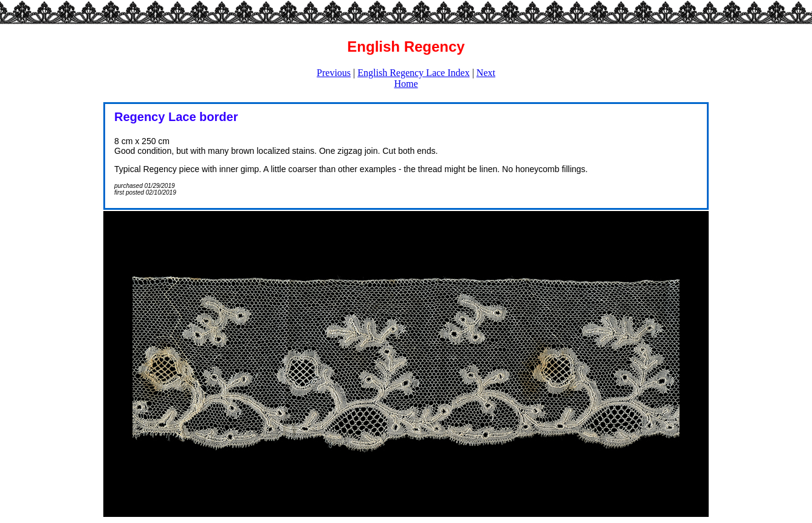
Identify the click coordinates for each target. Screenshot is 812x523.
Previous (334, 73)
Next (486, 73)
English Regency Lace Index (413, 73)
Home (406, 84)
